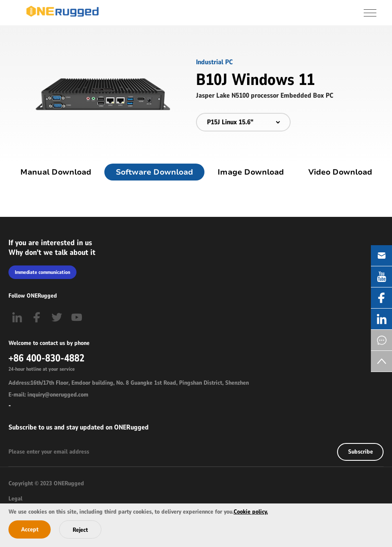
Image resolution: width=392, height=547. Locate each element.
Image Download (251, 172)
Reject (80, 530)
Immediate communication (42, 272)
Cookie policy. (251, 512)
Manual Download (56, 172)
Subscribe (361, 452)
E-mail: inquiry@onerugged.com (48, 395)
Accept (30, 529)
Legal (15, 499)
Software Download (154, 172)
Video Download (340, 172)
